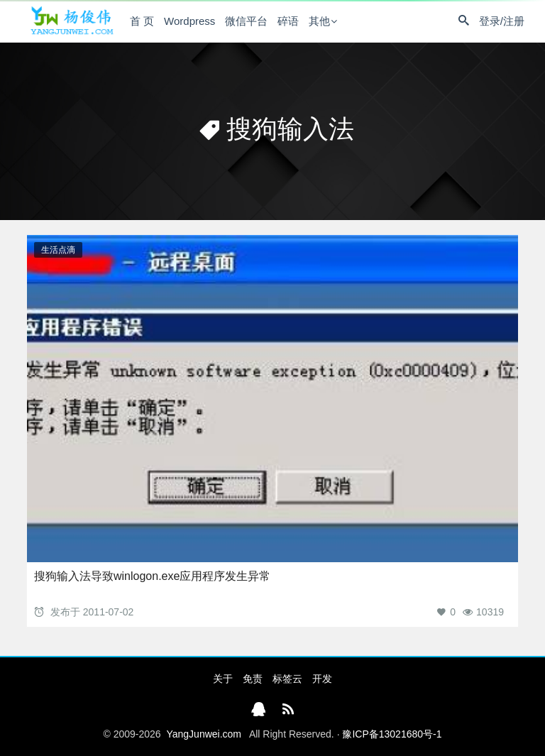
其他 (319, 21)
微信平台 (246, 21)
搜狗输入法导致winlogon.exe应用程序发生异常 (152, 576)
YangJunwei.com (204, 734)
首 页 (142, 21)
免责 (253, 679)
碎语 (288, 21)
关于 (223, 679)
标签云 (287, 679)
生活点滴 (58, 250)
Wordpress (189, 21)
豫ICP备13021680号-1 (392, 734)
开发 (322, 679)
